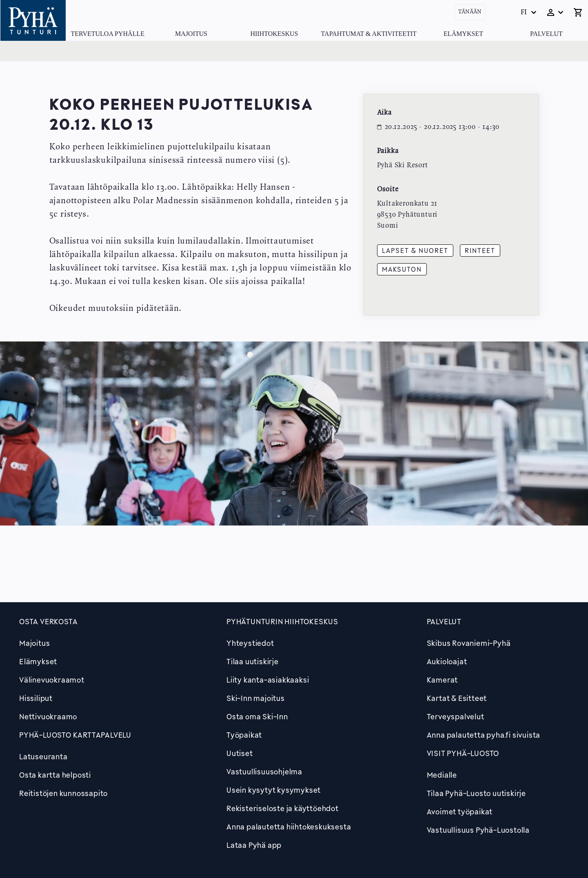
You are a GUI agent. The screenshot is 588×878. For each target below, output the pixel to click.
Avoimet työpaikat (460, 811)
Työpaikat (244, 735)
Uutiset (240, 753)
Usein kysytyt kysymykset (274, 790)
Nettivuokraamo (48, 716)
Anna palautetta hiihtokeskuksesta (289, 827)
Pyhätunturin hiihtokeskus (282, 621)
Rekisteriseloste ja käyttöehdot (283, 808)
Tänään (470, 12)
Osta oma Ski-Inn (257, 716)
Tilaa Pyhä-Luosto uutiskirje (476, 793)
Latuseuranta (43, 756)
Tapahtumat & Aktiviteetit (369, 34)
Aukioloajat (447, 661)
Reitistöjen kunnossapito (63, 793)
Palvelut (546, 34)
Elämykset (463, 34)
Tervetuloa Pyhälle (108, 34)
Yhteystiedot (250, 643)
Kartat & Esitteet (457, 698)
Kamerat (443, 680)
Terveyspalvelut (456, 716)
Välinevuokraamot (52, 680)
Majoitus (191, 34)
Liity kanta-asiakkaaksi (268, 680)
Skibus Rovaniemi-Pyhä (469, 643)
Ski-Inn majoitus (256, 698)
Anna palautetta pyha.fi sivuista (484, 735)
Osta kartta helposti (55, 775)
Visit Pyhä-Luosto (463, 753)
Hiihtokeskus (274, 34)
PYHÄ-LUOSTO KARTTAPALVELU (75, 735)
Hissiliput (36, 698)
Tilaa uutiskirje (253, 661)
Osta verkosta (48, 621)
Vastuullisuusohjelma (264, 772)
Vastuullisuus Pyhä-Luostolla (478, 830)
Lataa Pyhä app (254, 845)
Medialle (442, 775)
